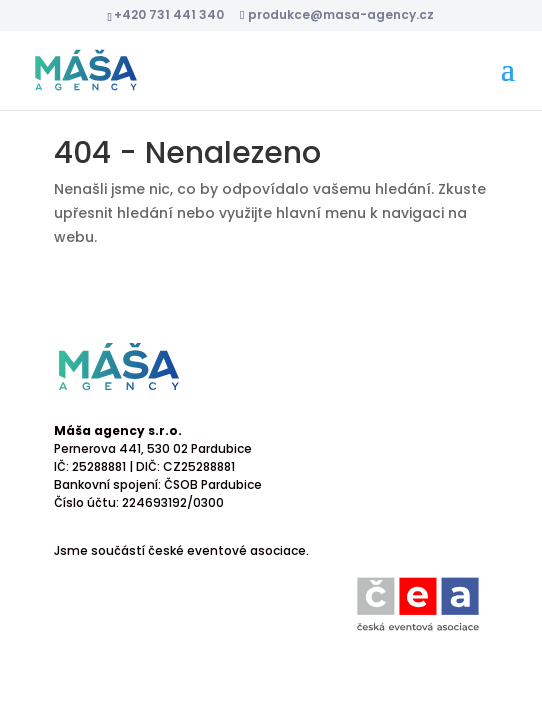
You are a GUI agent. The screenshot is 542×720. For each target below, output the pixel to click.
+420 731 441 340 (169, 14)
